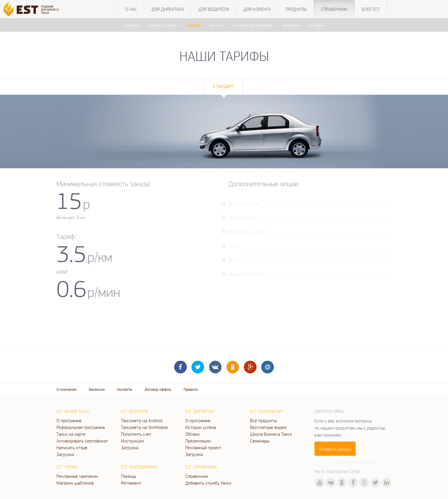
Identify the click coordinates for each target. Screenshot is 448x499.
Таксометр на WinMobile (144, 427)
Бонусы (216, 25)
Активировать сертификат (82, 441)
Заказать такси (162, 25)
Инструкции (132, 441)
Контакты (125, 389)
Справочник (334, 9)
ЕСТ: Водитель (134, 411)
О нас (131, 9)
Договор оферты (158, 389)
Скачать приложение (253, 25)
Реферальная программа (81, 427)
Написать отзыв (72, 448)
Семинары (260, 441)
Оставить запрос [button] (335, 449)
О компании (66, 389)
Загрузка (65, 454)
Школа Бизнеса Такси (271, 434)
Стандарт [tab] (224, 86)
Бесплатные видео (268, 427)
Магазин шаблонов (75, 483)
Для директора (168, 9)
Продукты (296, 9)
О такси (131, 25)
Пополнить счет (136, 434)
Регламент (131, 483)
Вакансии (291, 25)
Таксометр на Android (142, 420)
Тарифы (193, 25)
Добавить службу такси (208, 483)
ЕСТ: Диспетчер (200, 411)
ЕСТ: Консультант (266, 411)
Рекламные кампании (77, 476)
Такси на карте (71, 434)
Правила (191, 389)
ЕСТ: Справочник (201, 467)
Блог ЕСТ (371, 9)
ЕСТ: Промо (67, 467)
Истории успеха (201, 427)
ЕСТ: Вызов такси (73, 411)
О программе (69, 420)
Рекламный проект (203, 448)
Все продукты (263, 420)
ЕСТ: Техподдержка (139, 467)
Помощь (129, 476)
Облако (193, 434)
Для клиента (257, 9)
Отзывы (317, 25)
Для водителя (214, 9)
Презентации (198, 441)
